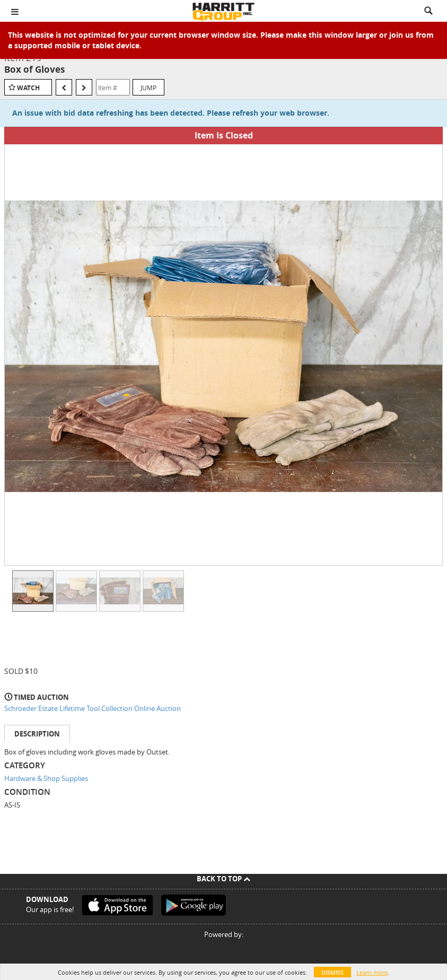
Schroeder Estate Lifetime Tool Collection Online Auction (93, 708)
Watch (28, 88)
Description (37, 734)
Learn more (372, 972)
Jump (148, 88)
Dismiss (332, 972)
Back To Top (223, 879)
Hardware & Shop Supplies (46, 778)
